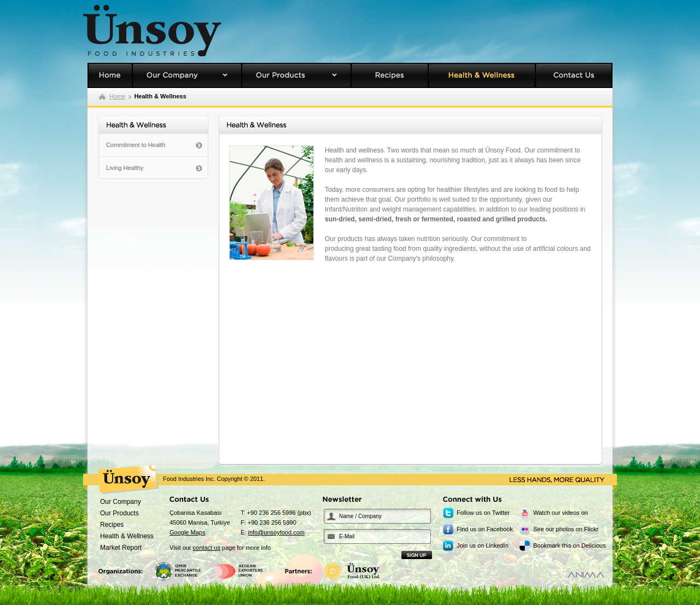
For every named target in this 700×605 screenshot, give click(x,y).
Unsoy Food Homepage (110, 75)
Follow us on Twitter (483, 513)
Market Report (121, 548)
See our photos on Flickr (566, 529)
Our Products (296, 75)
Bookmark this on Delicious (570, 545)
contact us (207, 548)
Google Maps (187, 532)
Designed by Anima (586, 573)
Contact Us (574, 75)
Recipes (390, 75)
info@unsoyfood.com (276, 532)
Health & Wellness (482, 75)
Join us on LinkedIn (483, 545)
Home (117, 96)
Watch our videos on (561, 513)
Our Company (187, 75)
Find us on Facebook (485, 529)
